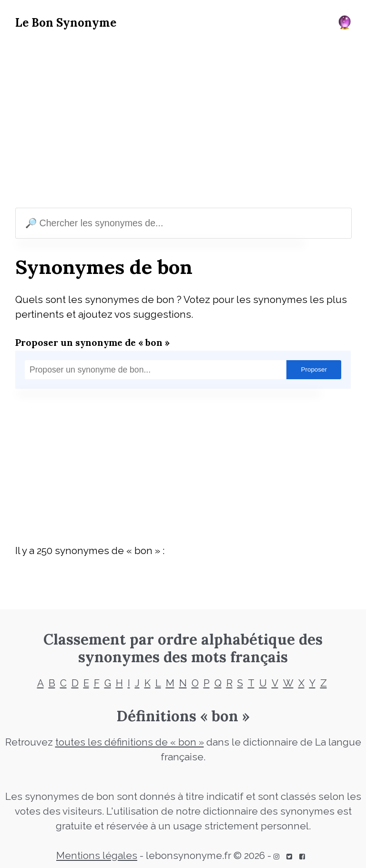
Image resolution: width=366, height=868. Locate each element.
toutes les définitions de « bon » (130, 742)
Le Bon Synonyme (66, 23)
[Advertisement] (183, 121)
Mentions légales (97, 856)
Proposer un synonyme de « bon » (92, 342)
